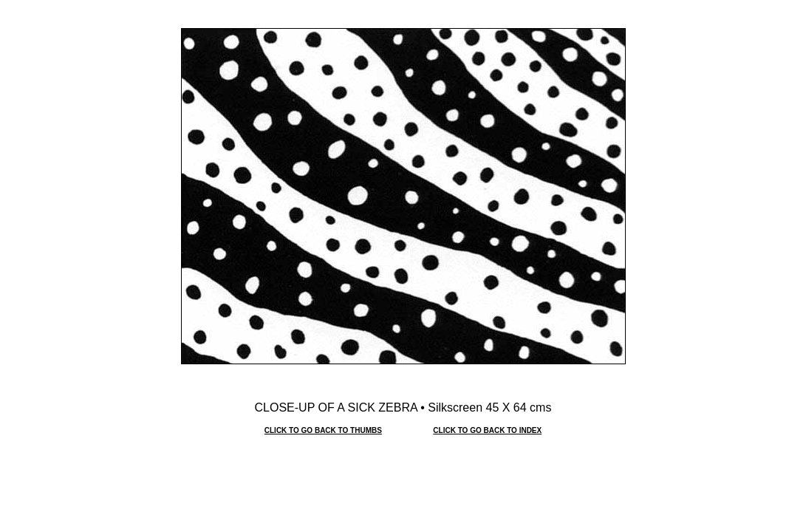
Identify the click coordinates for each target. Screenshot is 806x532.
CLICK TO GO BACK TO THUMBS (323, 430)
